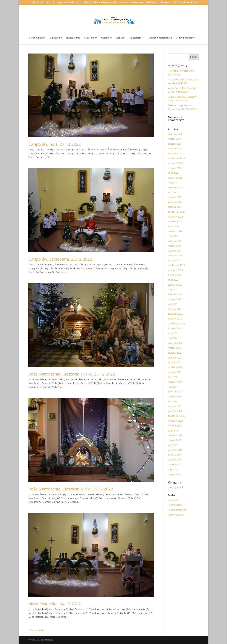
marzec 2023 (175, 299)
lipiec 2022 (173, 333)
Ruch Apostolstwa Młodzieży (186, 3)
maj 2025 (173, 183)
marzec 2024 (175, 246)
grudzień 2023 (175, 255)
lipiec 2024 (173, 226)
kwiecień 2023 (175, 294)
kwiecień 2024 (175, 241)
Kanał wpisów (175, 505)
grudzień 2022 (175, 314)
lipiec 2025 (173, 173)
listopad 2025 (175, 153)
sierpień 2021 (175, 372)
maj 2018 (173, 469)
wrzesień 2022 (175, 328)
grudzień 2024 (175, 202)
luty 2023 (173, 304)
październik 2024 (176, 212)
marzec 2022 (175, 348)
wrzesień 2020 (175, 421)
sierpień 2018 (175, 464)
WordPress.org (175, 515)
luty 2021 (173, 401)
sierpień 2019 (175, 455)
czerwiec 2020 (175, 435)
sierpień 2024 (175, 221)
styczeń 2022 (175, 353)
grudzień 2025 (175, 148)
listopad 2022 (175, 319)
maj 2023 (173, 289)
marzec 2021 (175, 396)
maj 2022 (173, 338)
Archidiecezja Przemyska (43, 3)
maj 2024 (173, 236)
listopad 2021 (175, 362)
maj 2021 (173, 387)
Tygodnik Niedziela (65, 3)
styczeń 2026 (175, 144)
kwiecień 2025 (175, 187)
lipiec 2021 (173, 377)
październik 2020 (176, 416)
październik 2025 (176, 158)
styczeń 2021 (175, 406)
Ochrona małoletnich (160, 38)
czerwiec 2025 (175, 178)
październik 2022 (176, 323)
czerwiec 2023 (175, 285)
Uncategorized (175, 487)
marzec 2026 (175, 139)
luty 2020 (173, 445)
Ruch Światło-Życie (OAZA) (158, 3)
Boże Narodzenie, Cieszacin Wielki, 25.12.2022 (72, 374)
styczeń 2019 (175, 460)
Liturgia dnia (73, 38)
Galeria (105, 38)
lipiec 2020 (173, 431)
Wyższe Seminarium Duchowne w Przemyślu (97, 3)
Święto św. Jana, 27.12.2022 (55, 144)
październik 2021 (176, 367)
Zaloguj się (173, 500)
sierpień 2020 (175, 426)
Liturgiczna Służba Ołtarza (131, 3)
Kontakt (121, 38)
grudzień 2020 (175, 411)
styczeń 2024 (175, 251)
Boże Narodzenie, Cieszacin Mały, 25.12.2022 (71, 489)
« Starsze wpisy (36, 630)
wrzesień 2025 (175, 163)
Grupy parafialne (185, 38)
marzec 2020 (175, 440)
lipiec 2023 (173, 280)
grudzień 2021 (175, 358)
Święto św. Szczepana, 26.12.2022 (60, 259)
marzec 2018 (175, 474)
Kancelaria (135, 38)
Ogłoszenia (56, 38)
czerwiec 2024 (175, 231)
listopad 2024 (175, 207)
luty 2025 (173, 192)
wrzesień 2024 (175, 217)
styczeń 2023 (175, 309)
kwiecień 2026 (175, 134)
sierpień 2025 (175, 168)
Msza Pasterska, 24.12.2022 (55, 604)
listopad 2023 (175, 260)
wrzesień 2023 (175, 270)
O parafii (89, 38)
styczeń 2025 (175, 197)
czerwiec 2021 (175, 382)
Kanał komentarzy (177, 510)
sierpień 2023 (175, 275)
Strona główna (37, 38)
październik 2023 (176, 265)
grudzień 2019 (175, 450)
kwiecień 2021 (175, 392)
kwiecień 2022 (175, 343)
